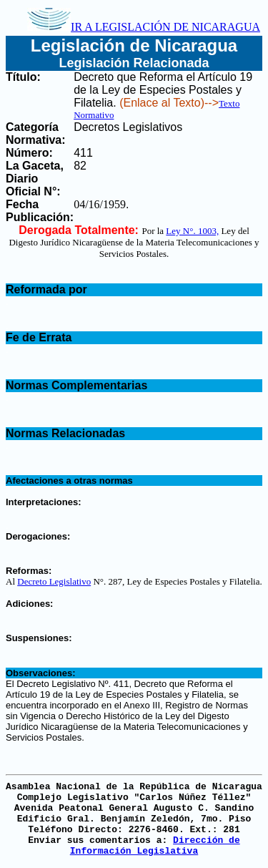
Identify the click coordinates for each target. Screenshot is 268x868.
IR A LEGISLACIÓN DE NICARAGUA (144, 27)
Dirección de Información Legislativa (155, 846)
